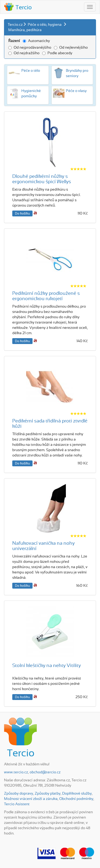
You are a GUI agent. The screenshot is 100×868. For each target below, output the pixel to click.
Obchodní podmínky (76, 799)
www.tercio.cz (16, 772)
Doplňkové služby (77, 794)
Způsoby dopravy (19, 794)
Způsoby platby (48, 794)
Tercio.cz (15, 25)
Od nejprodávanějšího (30, 48)
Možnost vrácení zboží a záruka (31, 799)
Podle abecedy (57, 53)
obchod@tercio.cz (45, 772)
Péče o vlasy (76, 91)
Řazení (14, 41)
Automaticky (36, 41)
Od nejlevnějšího (71, 48)
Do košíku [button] (22, 213)
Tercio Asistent (17, 804)
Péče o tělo (31, 71)
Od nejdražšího (24, 53)
